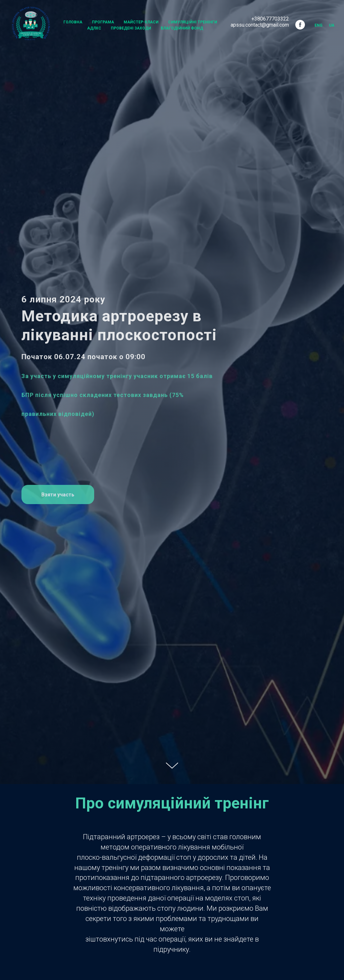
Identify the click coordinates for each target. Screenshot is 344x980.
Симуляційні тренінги (193, 22)
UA (332, 25)
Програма (103, 22)
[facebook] (300, 25)
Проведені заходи (131, 28)
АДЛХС (94, 28)
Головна (73, 22)
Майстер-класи (141, 22)
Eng (319, 25)
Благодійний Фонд (182, 28)
